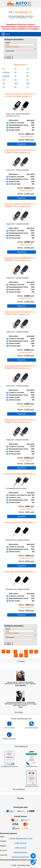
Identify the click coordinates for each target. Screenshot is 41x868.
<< (3, 652)
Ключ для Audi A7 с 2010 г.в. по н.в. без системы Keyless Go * (20, 95)
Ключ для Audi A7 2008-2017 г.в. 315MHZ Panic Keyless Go (20, 313)
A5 (16, 72)
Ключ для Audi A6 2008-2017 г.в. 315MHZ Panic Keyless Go (20, 259)
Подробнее (22, 144)
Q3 (4, 80)
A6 (27, 72)
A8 (27, 76)
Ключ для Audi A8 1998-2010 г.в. (20, 474)
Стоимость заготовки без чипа (20, 495)
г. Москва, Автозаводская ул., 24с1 (21, 18)
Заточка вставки (15, 184)
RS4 (16, 83)
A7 (16, 76)
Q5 (16, 80)
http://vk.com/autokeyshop (20, 857)
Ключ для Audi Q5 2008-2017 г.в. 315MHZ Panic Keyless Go (20, 421)
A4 (27, 69)
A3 (16, 69)
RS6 (28, 83)
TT (27, 87)
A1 (4, 69)
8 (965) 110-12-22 (20, 848)
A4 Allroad (6, 72)
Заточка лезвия (14, 130)
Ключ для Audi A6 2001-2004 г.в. (20, 572)
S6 (4, 87)
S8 (16, 87)
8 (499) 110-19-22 (20, 843)
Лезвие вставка (14, 128)
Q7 (28, 80)
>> (26, 655)
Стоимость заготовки (16, 123)
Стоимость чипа (15, 498)
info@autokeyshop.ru (20, 852)
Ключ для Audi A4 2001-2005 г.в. (20, 522)
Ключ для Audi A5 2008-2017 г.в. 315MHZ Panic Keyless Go (20, 205)
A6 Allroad (6, 76)
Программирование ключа (18, 125)
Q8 (4, 83)
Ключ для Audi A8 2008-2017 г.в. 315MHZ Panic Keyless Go (20, 367)
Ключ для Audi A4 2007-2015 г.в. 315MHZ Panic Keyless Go (20, 151)
